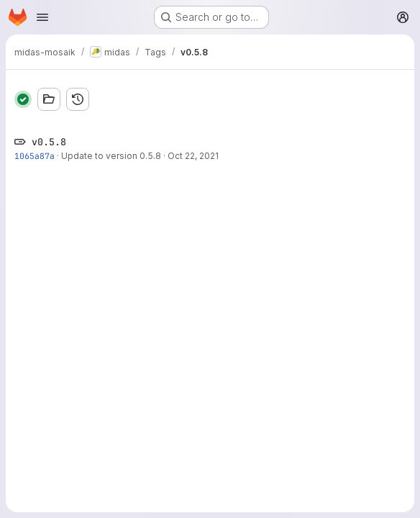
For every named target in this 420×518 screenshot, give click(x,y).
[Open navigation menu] (42, 17)
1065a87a (35, 156)
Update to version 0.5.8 (111, 156)
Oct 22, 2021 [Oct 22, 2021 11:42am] (193, 156)
